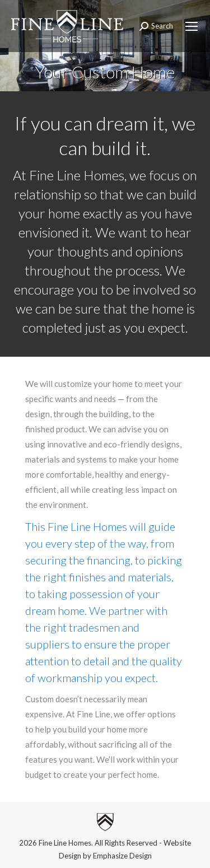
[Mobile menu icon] (192, 26)
